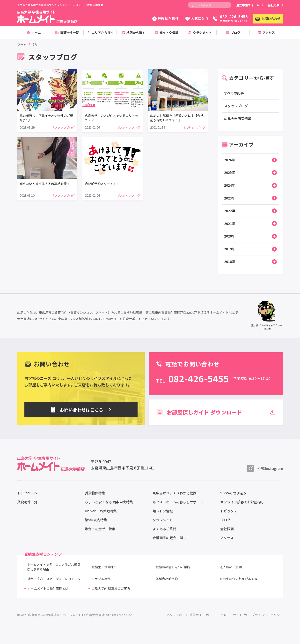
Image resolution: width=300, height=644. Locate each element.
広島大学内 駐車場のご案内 (111, 588)
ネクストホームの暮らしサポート (178, 502)
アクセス (227, 538)
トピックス (229, 511)
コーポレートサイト (230, 615)
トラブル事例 (101, 579)
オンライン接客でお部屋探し (242, 502)
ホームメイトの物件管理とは (48, 588)
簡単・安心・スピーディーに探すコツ (54, 579)
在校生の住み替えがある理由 (240, 579)
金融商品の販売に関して (171, 538)
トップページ (27, 493)
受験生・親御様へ (104, 567)
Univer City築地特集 (101, 511)
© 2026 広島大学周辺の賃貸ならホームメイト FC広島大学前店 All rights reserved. (75, 615)
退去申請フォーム (250, 5)
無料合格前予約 (167, 579)
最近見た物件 (165, 18)
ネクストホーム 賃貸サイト (188, 615)
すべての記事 (234, 93)
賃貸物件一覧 (27, 502)
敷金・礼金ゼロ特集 (100, 529)
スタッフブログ (236, 106)
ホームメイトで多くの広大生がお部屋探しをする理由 (54, 567)
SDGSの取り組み (233, 493)
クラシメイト (163, 520)
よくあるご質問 (164, 529)
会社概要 (275, 5)
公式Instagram (265, 468)
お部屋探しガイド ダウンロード (216, 412)
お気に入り (197, 18)
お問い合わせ (268, 19)
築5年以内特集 (96, 520)
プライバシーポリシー (267, 615)
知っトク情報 (163, 511)
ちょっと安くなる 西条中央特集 (109, 502)
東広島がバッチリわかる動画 (175, 493)
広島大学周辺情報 (238, 119)
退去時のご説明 (231, 567)
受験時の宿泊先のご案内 (173, 567)
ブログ (225, 520)
